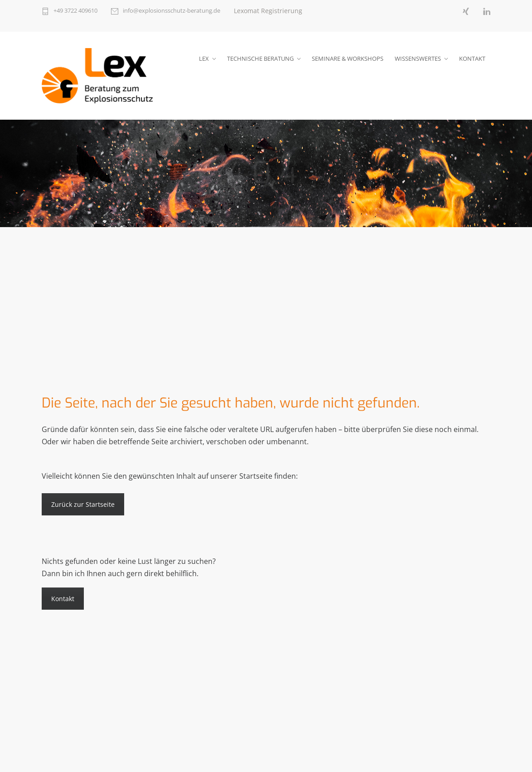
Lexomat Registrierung (268, 11)
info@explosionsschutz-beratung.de (172, 11)
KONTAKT (472, 58)
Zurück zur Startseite (83, 504)
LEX (204, 58)
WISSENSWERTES (418, 58)
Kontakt (63, 599)
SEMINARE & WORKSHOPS (348, 58)
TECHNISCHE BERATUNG (260, 58)
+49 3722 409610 (75, 11)
